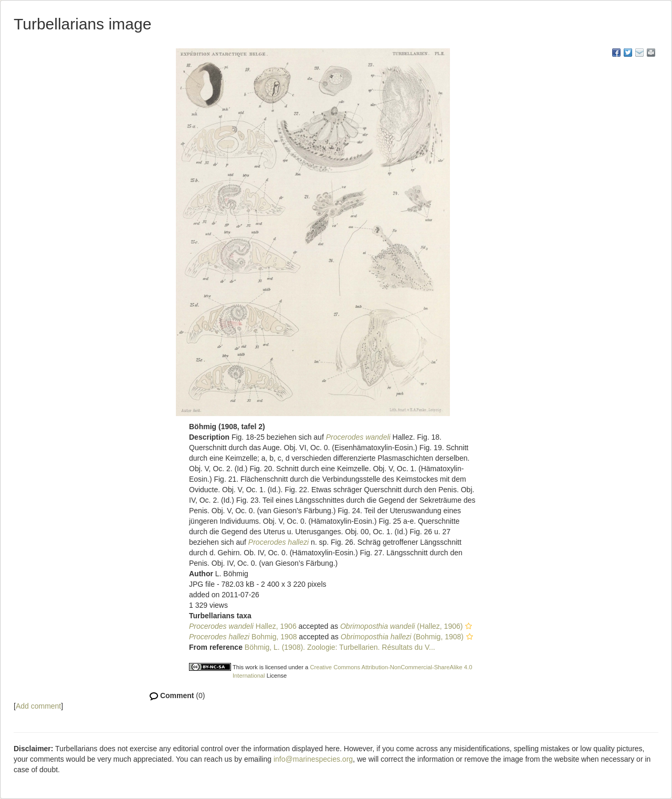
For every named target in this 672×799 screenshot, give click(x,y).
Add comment (38, 706)
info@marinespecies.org (313, 759)
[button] (469, 626)
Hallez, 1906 (243, 626)
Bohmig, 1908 (243, 637)
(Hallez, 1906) (401, 626)
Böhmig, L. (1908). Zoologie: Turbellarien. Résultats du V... (340, 647)
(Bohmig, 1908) (402, 637)
